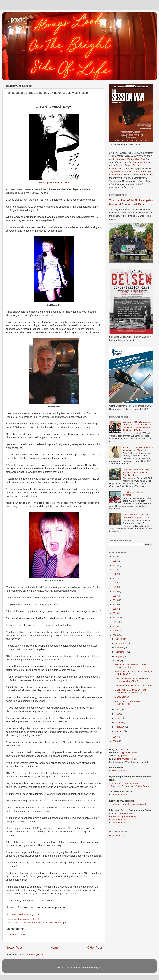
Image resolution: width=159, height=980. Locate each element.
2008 (116, 635)
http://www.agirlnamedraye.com (23, 914)
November (121, 643)
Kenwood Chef (140, 162)
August (119, 656)
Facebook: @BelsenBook (123, 816)
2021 (116, 578)
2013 (116, 613)
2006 (116, 741)
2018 (116, 591)
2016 (116, 600)
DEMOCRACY (122, 697)
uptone (17, 19)
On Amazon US (118, 823)
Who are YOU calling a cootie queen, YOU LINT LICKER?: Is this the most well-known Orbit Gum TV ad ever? (138, 426)
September (121, 652)
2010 (116, 626)
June (118, 709)
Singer (63, 922)
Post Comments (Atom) (31, 954)
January (120, 731)
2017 (116, 596)
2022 (116, 574)
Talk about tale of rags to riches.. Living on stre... (131, 666)
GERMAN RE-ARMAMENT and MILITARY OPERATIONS (131, 691)
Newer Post (14, 947)
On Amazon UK (118, 820)
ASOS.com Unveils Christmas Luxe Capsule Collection (138, 449)
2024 (116, 565)
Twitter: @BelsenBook (122, 813)
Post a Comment (18, 934)
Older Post (94, 947)
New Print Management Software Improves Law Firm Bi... (131, 680)
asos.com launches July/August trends (134, 686)
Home (54, 947)
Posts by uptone (117, 835)
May (118, 714)
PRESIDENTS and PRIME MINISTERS (128, 703)
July (118, 661)
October (120, 648)
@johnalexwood (129, 753)
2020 (116, 583)
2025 (116, 561)
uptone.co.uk (122, 749)
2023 (116, 570)
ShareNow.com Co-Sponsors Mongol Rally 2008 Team (133, 673)
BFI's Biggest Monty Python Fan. (129, 159)
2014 (116, 609)
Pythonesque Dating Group (135, 786)
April (118, 718)
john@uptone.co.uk (127, 759)
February (120, 727)
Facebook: (116, 786)
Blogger (97, 967)
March (119, 723)
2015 (116, 604)
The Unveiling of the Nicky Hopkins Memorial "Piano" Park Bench (136, 472)
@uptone (122, 756)
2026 (116, 557)
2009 (116, 631)
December (121, 639)
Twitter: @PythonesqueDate (125, 783)
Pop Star (54, 922)
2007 (116, 737)
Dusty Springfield (22, 922)
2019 (116, 587)
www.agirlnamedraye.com (54, 183)
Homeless (37, 922)
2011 (116, 622)
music (46, 922)
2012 (116, 618)
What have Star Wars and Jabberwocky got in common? (138, 516)
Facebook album (119, 770)
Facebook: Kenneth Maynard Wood (128, 804)
